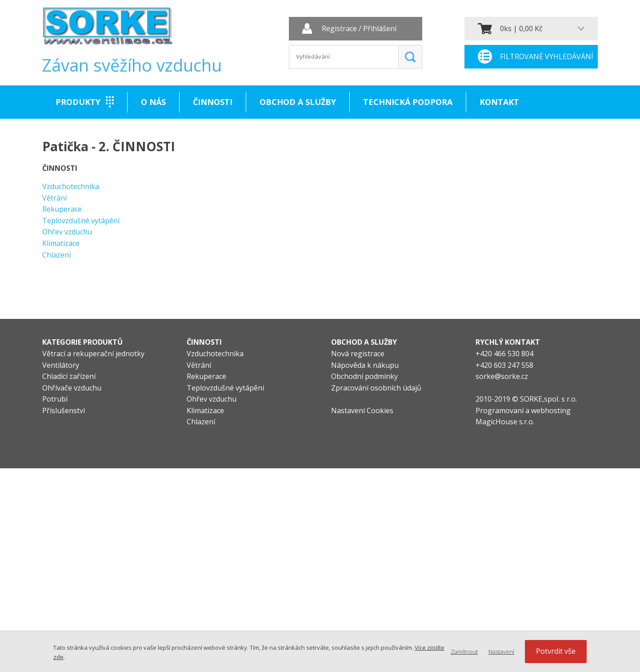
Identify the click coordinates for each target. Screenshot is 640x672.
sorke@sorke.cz (502, 376)
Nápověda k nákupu (365, 365)
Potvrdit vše (556, 651)
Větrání (54, 198)
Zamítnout (464, 652)
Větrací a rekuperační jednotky (93, 354)
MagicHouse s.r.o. (505, 422)
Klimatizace (61, 243)
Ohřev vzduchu (67, 232)
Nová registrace (358, 354)
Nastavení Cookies (362, 410)
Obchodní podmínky (364, 376)
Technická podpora (408, 102)
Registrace (339, 29)
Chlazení (56, 255)
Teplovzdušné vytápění (81, 221)
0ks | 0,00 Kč (521, 28)
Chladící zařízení (69, 376)
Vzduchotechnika (71, 186)
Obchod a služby (298, 102)
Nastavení (501, 652)
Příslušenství (64, 410)
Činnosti (213, 102)
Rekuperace (62, 209)
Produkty (78, 102)
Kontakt (499, 102)
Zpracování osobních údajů (376, 388)
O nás (153, 102)
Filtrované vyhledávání (547, 56)
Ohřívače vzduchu (72, 388)
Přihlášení (380, 29)
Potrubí (55, 399)
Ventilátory (61, 365)
